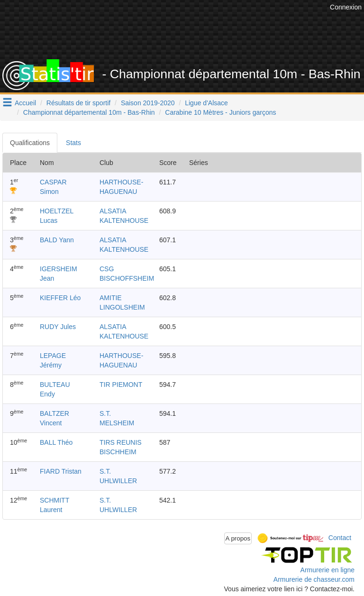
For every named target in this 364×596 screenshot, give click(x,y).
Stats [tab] (73, 143)
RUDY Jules (58, 327)
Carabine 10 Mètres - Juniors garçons (220, 112)
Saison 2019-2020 (148, 103)
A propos (238, 538)
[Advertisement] (189, 36)
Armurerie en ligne (328, 570)
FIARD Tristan (61, 471)
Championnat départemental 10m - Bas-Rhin (89, 112)
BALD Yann (57, 240)
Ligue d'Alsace (206, 103)
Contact (340, 538)
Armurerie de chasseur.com (314, 579)
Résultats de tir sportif (78, 103)
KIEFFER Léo (60, 298)
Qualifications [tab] (30, 143)
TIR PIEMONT (121, 385)
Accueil (25, 103)
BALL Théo (56, 442)
